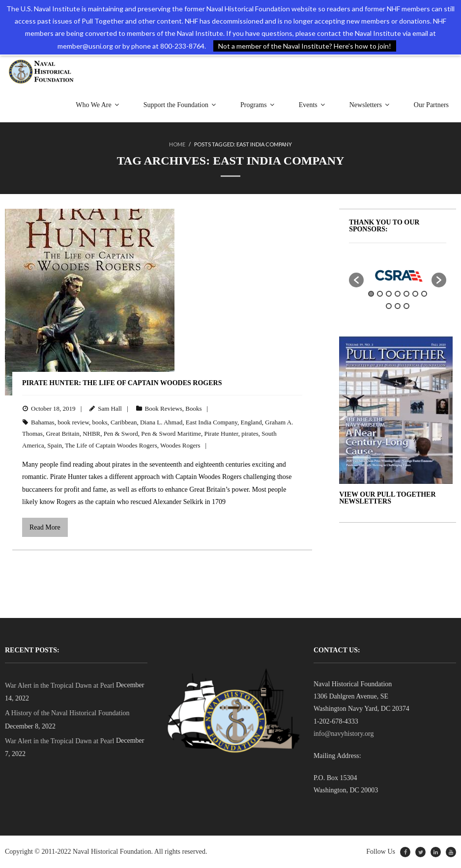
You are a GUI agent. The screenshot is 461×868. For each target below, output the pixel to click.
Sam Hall (110, 408)
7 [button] (424, 294)
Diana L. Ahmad (161, 422)
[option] (398, 275)
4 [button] (398, 294)
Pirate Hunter (221, 434)
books (100, 422)
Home (177, 144)
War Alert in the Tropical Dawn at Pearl (59, 686)
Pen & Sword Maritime (171, 434)
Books (193, 408)
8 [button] (389, 306)
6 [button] (415, 294)
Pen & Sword (121, 434)
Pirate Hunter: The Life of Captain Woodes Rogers (122, 383)
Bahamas (43, 422)
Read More (45, 527)
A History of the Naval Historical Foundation (67, 713)
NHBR (91, 434)
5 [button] (406, 294)
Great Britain (62, 434)
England (251, 422)
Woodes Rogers (180, 445)
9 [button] (398, 306)
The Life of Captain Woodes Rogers (111, 445)
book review (73, 422)
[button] (356, 280)
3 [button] (389, 294)
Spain (55, 445)
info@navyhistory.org (344, 734)
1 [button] (371, 294)
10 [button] (406, 306)
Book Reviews (164, 408)
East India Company (212, 422)
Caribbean (124, 422)
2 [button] (380, 294)
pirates (250, 434)
